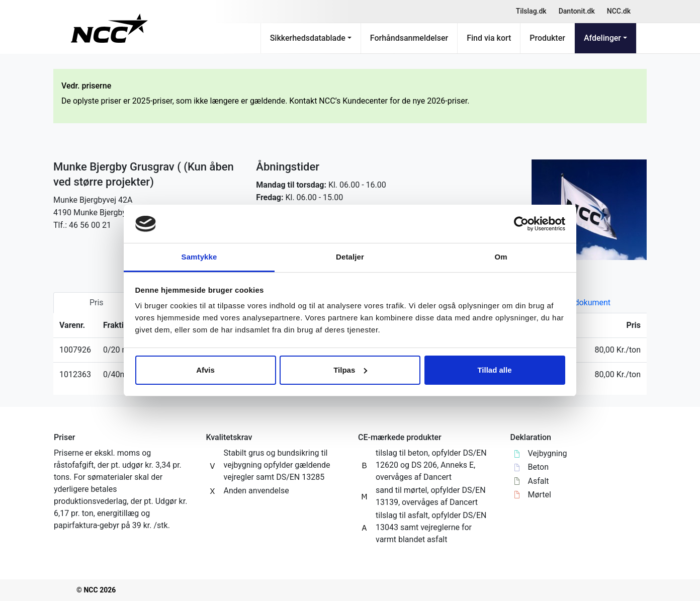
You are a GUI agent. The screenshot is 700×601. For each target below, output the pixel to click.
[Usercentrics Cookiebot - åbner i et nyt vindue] (521, 224)
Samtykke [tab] (199, 257)
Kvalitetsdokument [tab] (577, 303)
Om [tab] (501, 257)
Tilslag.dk (531, 11)
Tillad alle (494, 370)
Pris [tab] (97, 303)
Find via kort (489, 38)
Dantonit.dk (577, 11)
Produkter (547, 38)
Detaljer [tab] (350, 257)
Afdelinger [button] (602, 38)
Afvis (205, 370)
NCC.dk (619, 11)
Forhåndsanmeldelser (409, 38)
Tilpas (350, 370)
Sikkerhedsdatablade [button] (308, 38)
